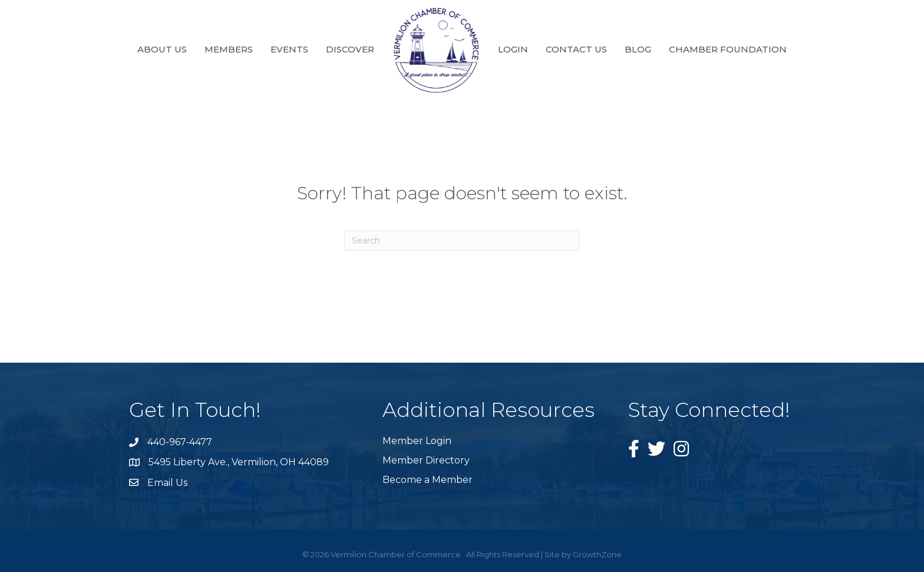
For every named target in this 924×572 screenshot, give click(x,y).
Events (289, 49)
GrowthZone (597, 554)
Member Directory (426, 460)
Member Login (417, 441)
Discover (350, 49)
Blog (638, 49)
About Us (162, 49)
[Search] (462, 241)
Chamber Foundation (728, 49)
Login (513, 49)
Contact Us (576, 49)
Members (229, 49)
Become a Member (428, 480)
